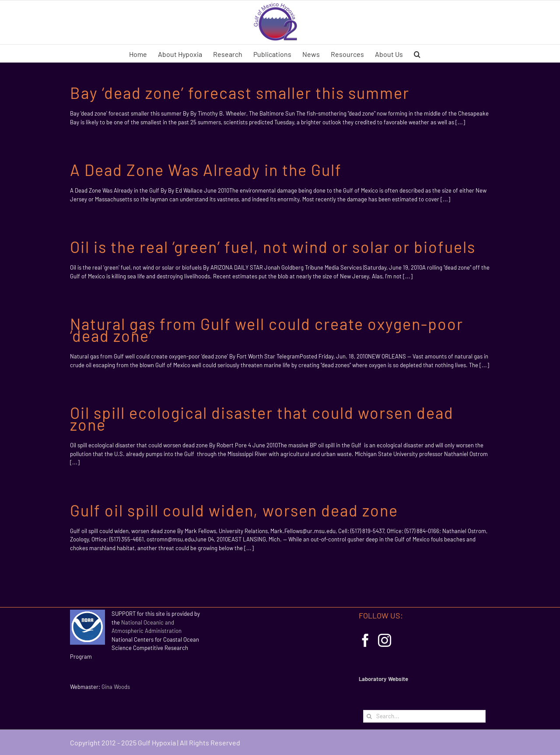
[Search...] (424, 716)
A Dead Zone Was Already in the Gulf (206, 170)
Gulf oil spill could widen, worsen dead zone (234, 510)
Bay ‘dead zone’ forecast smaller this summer (240, 93)
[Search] (369, 716)
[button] (417, 53)
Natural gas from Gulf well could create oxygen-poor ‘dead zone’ (267, 330)
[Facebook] (365, 640)
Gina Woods (116, 687)
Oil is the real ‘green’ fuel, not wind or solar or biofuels (273, 247)
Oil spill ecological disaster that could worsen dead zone (262, 418)
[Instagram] (385, 640)
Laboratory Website (383, 679)
